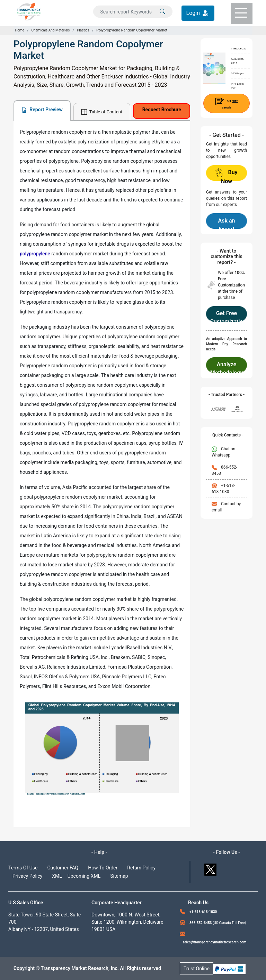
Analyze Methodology (227, 367)
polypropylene (35, 254)
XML (57, 876)
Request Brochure (162, 110)
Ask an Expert (227, 223)
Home (20, 30)
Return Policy (141, 868)
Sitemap (119, 876)
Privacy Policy (27, 876)
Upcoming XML (84, 876)
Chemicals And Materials (50, 30)
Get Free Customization (226, 316)
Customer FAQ (63, 868)
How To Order (103, 868)
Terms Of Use (23, 868)
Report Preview (42, 110)
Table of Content (102, 112)
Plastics (83, 30)
